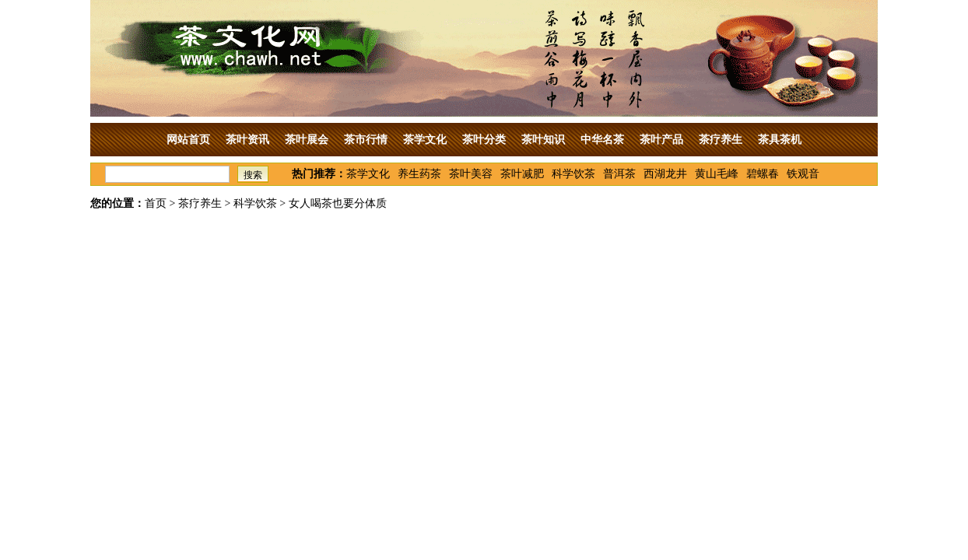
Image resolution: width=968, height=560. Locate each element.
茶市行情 (366, 140)
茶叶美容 (471, 174)
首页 (156, 203)
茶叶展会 (307, 140)
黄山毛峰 (717, 174)
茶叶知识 (543, 140)
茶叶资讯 (247, 140)
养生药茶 (419, 174)
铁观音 (803, 174)
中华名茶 (602, 140)
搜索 (253, 175)
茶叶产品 (661, 140)
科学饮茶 (573, 174)
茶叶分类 (484, 140)
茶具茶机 (780, 140)
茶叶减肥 (522, 174)
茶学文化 (425, 140)
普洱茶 (619, 174)
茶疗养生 (721, 140)
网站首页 (188, 140)
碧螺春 (763, 174)
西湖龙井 (665, 174)
